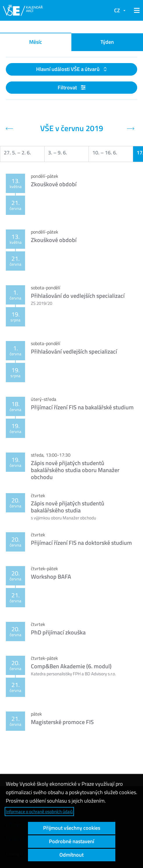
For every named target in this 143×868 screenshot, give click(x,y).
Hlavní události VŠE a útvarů (68, 69)
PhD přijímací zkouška (58, 632)
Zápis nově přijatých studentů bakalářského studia (68, 507)
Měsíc (36, 42)
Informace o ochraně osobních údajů (39, 812)
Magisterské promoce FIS (62, 722)
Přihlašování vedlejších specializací (74, 351)
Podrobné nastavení (71, 841)
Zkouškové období (54, 184)
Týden (107, 42)
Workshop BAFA (51, 576)
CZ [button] (117, 10)
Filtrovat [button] (71, 87)
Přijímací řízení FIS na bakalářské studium (82, 407)
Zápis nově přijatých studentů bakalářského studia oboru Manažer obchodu (75, 470)
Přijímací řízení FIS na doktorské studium (81, 543)
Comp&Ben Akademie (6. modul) (71, 666)
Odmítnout (71, 855)
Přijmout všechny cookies (72, 828)
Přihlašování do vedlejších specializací (78, 296)
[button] (136, 11)
